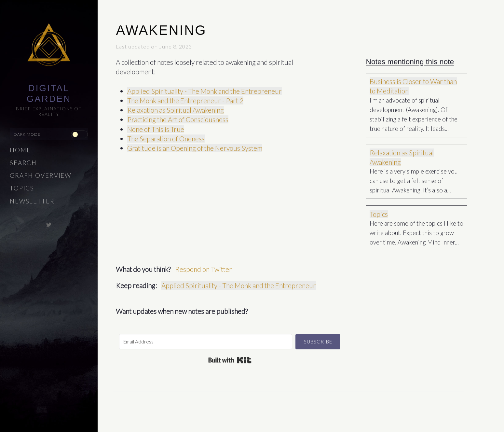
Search (23, 163)
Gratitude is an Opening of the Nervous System (195, 146)
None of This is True (156, 127)
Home (20, 150)
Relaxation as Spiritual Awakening (176, 108)
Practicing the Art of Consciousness (178, 118)
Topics (22, 188)
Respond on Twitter (204, 267)
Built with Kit (230, 358)
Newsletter (32, 201)
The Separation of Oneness (166, 137)
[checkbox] (79, 134)
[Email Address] (206, 340)
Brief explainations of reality (49, 111)
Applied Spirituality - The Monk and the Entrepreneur (204, 89)
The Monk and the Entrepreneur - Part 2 (185, 98)
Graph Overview (41, 175)
